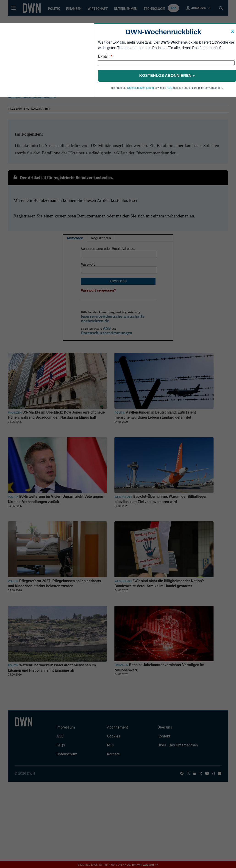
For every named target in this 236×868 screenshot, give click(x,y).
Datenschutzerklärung (140, 88)
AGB (170, 88)
